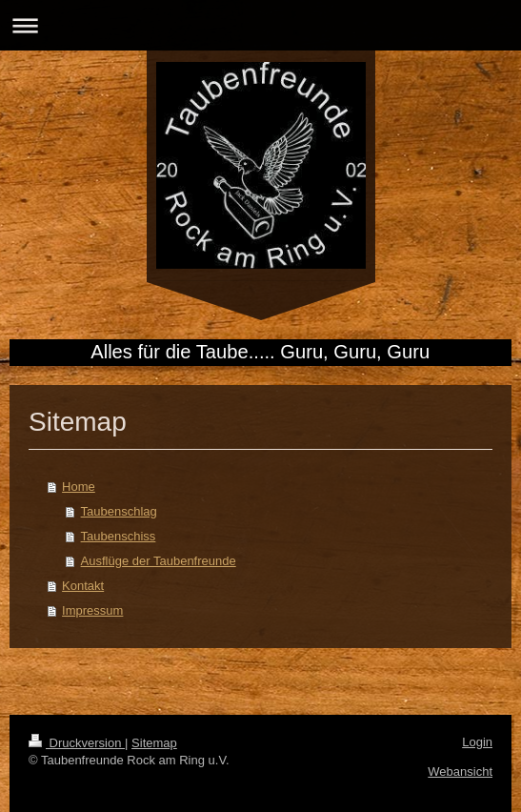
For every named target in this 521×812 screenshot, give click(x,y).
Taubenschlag (119, 511)
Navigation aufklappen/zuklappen (260, 25)
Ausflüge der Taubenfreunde (159, 561)
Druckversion (77, 743)
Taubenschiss (119, 536)
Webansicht (460, 771)
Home (79, 487)
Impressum (92, 610)
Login (477, 742)
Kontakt (83, 586)
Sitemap (154, 743)
